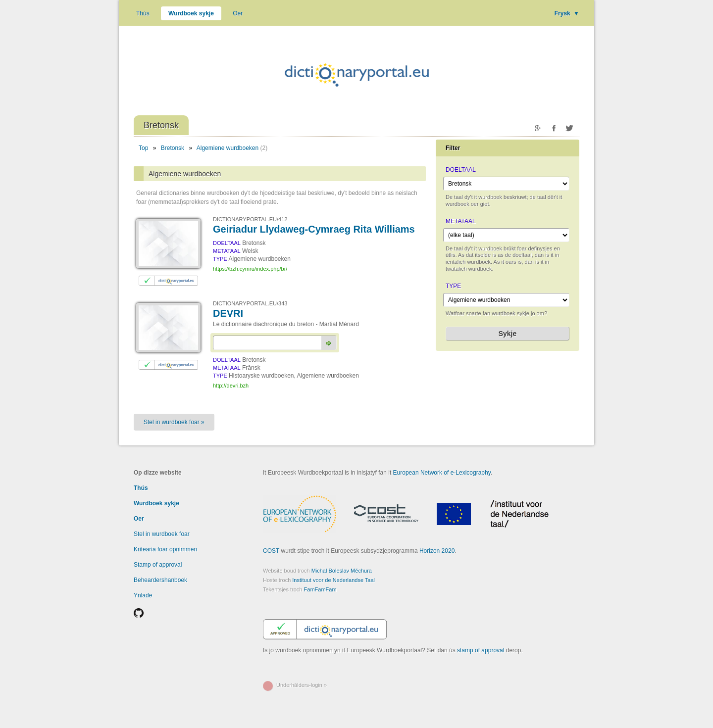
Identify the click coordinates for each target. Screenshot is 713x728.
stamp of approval (481, 650)
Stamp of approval (158, 565)
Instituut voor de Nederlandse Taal (333, 580)
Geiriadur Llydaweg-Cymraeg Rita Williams (314, 229)
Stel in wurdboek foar (162, 534)
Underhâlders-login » (302, 685)
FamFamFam (320, 589)
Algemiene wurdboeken (228, 148)
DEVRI (228, 313)
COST (271, 551)
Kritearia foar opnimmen (165, 549)
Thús (143, 13)
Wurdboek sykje (191, 13)
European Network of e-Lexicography (442, 473)
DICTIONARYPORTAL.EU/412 (250, 219)
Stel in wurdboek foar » (174, 422)
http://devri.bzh (231, 386)
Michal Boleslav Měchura (342, 571)
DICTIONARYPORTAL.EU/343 (250, 303)
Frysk (567, 13)
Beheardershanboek (160, 580)
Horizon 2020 (437, 551)
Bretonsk (173, 148)
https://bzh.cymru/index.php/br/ (250, 269)
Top (143, 148)
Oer (238, 13)
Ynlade (143, 595)
